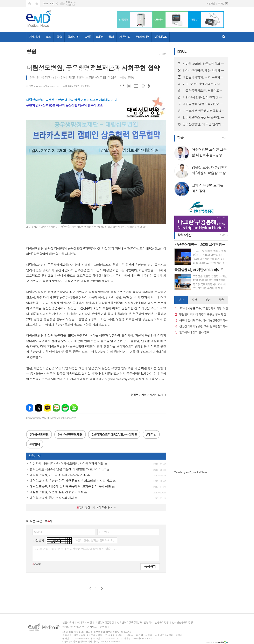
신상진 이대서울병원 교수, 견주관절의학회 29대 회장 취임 (204, 326)
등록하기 (150, 566)
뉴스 (48, 37)
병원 (164, 54)
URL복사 (122, 86)
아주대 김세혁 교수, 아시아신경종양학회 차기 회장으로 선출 (204, 320)
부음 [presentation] (208, 300)
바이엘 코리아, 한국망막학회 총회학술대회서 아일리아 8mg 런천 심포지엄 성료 (204, 64)
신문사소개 (68, 622)
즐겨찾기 (37, 4)
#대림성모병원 (39, 434)
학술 (59, 37)
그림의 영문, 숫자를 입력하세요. (94, 540)
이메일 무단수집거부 (73, 627)
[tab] (181, 300)
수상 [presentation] (194, 300)
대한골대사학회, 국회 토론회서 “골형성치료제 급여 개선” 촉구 (204, 77)
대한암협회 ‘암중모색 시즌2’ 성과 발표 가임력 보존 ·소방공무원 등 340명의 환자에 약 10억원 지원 (204, 104)
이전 (90, 588)
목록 (129, 86)
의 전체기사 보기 (147, 395)
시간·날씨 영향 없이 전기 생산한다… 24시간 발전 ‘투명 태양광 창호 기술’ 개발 (204, 97)
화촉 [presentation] (221, 300)
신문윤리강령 (162, 622)
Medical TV (142, 37)
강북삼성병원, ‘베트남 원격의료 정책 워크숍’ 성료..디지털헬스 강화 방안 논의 (204, 124)
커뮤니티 (125, 37)
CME (88, 37)
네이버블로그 (56, 408)
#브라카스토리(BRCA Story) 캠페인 (114, 434)
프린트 (143, 86)
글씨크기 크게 (157, 86)
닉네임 (38, 532)
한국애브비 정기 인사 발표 (194, 332)
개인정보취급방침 (104, 622)
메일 (136, 86)
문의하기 (104, 627)
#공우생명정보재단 (70, 434)
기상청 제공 (70, 5)
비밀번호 (104, 532)
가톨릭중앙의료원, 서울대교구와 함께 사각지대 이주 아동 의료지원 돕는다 (204, 91)
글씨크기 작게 (164, 86)
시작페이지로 (30, 4)
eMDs (100, 37)
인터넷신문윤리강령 (183, 622)
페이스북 (30, 408)
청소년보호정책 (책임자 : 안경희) (134, 622)
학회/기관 (73, 37)
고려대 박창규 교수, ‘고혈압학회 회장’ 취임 (204, 308)
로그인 (221, 3)
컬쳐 (111, 37)
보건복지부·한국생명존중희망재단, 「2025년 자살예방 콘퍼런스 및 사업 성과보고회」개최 (204, 111)
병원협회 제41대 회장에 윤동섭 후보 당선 (203, 314)
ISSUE (182, 51)
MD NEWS (161, 37)
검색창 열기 (224, 37)
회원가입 (211, 3)
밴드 (74, 408)
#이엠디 (35, 444)
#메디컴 (151, 434)
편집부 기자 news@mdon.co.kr (42, 86)
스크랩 (150, 86)
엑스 (39, 408)
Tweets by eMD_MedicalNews (191, 472)
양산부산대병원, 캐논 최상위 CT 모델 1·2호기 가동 (204, 71)
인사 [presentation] (181, 300)
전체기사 (34, 37)
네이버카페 (65, 408)
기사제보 (92, 627)
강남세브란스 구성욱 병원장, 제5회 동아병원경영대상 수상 (204, 117)
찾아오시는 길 (84, 622)
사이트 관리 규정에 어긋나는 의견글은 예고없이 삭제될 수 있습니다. (76, 549)
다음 (102, 588)
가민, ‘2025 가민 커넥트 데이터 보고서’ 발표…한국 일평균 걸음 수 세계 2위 (204, 84)
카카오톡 (47, 408)
